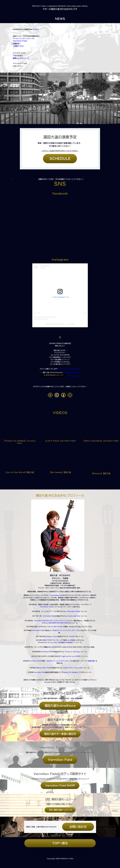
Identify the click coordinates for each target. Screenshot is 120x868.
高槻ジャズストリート (21, 58)
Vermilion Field (20, 41)
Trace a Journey (72, 652)
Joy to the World (55, 627)
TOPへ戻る (60, 843)
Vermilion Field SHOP (60, 786)
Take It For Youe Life (73, 668)
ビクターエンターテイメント (57, 621)
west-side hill (74, 616)
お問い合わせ (78, 827)
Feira (45, 623)
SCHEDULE (60, 159)
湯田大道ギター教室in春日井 (60, 734)
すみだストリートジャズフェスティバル (66, 630)
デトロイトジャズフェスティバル (24, 39)
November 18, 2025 (71, 372)
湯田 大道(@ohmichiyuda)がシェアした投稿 (60, 324)
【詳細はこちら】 (19, 46)
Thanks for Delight (70, 672)
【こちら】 (36, 29)
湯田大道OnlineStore (60, 706)
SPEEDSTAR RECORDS (59, 623)
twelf (72, 636)
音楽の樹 (91, 661)
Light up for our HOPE (71, 656)
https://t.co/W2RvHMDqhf (69, 369)
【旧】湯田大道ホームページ (60, 810)
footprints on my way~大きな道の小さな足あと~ (56, 642)
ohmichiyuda (72, 376)
